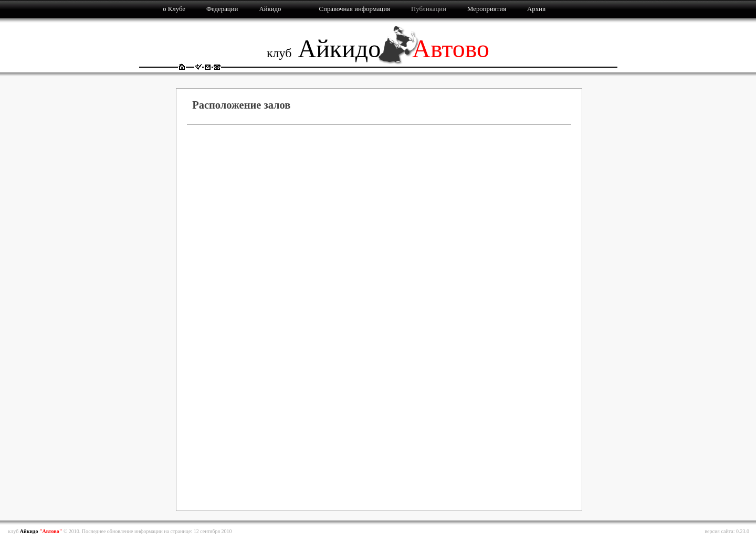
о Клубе (174, 9)
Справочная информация (355, 9)
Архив (536, 9)
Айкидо (270, 9)
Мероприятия (487, 9)
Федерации (222, 9)
